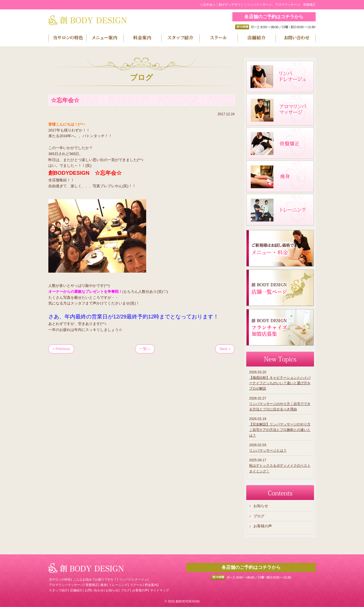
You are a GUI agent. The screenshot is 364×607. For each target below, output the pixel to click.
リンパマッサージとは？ (268, 450)
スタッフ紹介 (58, 590)
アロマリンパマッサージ (66, 585)
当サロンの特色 (60, 579)
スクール (136, 585)
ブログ (259, 516)
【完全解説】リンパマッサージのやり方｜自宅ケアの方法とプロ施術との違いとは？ (280, 430)
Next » (225, 349)
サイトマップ (160, 590)
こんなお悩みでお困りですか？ (95, 579)
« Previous (61, 349)
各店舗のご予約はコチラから (274, 17)
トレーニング (118, 585)
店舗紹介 (76, 590)
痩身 (104, 585)
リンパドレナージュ (133, 579)
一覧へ (145, 349)
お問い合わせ (94, 590)
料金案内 (151, 585)
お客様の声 (263, 526)
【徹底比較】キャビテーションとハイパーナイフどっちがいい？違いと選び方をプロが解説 (280, 383)
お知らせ (261, 506)
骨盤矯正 (92, 585)
